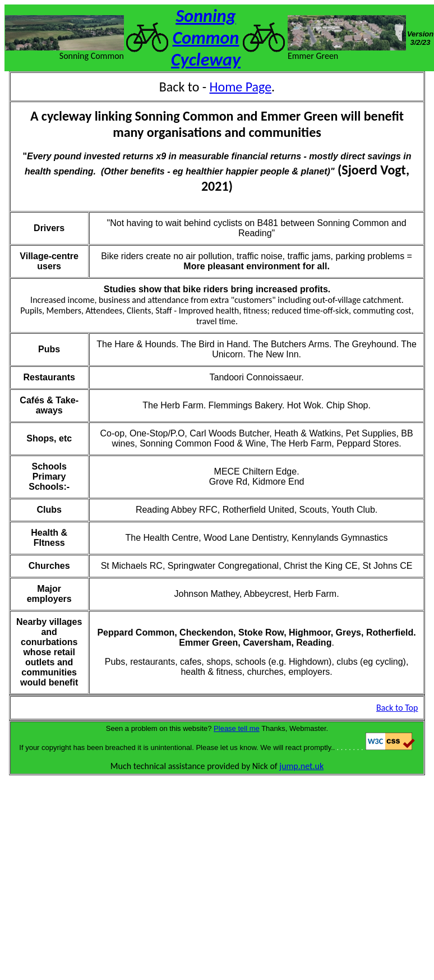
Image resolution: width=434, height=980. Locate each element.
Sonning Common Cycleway (206, 38)
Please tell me (237, 728)
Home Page (241, 87)
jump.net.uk (301, 766)
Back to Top (397, 708)
